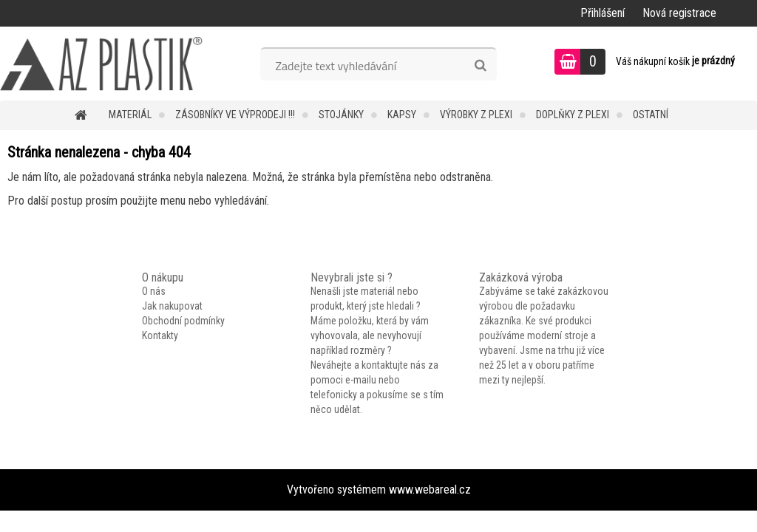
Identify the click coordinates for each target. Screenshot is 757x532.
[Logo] (102, 64)
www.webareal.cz (430, 490)
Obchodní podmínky (183, 321)
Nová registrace (679, 13)
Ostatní (651, 115)
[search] (480, 66)
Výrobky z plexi (476, 115)
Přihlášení (602, 13)
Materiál (130, 115)
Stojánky (341, 115)
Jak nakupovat (172, 306)
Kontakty (160, 335)
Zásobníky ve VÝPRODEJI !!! (235, 115)
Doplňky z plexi (573, 115)
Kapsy (402, 115)
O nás (154, 291)
